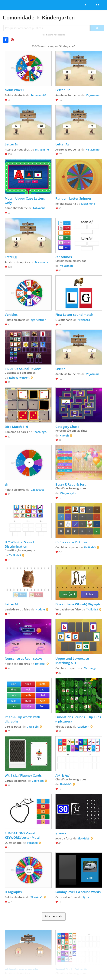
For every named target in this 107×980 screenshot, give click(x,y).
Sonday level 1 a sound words (78, 892)
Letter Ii (61, 369)
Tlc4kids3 (15, 555)
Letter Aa (62, 144)
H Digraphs (14, 892)
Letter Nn (12, 144)
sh (6, 484)
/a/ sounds (64, 257)
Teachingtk (40, 432)
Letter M (11, 604)
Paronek (32, 843)
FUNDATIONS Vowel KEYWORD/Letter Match (23, 835)
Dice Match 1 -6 (16, 427)
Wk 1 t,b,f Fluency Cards (23, 775)
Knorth (64, 435)
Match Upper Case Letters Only (25, 201)
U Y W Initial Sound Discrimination (20, 544)
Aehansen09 (38, 95)
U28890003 (37, 490)
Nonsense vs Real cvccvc (24, 658)
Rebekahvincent (19, 378)
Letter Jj (11, 257)
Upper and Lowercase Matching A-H (73, 661)
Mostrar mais (54, 916)
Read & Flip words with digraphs (23, 719)
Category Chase (67, 427)
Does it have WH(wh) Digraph (78, 604)
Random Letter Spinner (73, 198)
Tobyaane (39, 208)
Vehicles (11, 315)
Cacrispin (33, 727)
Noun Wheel (14, 90)
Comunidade (19, 17)
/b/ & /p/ (62, 775)
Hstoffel (40, 664)
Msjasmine (93, 95)
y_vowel (61, 833)
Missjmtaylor (68, 493)
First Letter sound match (75, 315)
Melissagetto (92, 668)
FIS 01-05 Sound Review (23, 369)
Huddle (40, 609)
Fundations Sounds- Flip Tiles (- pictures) (79, 719)
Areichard (84, 320)
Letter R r (63, 90)
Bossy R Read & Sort (71, 484)
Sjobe (86, 897)
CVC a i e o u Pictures (71, 542)
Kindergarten (58, 17)
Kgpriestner (38, 320)
